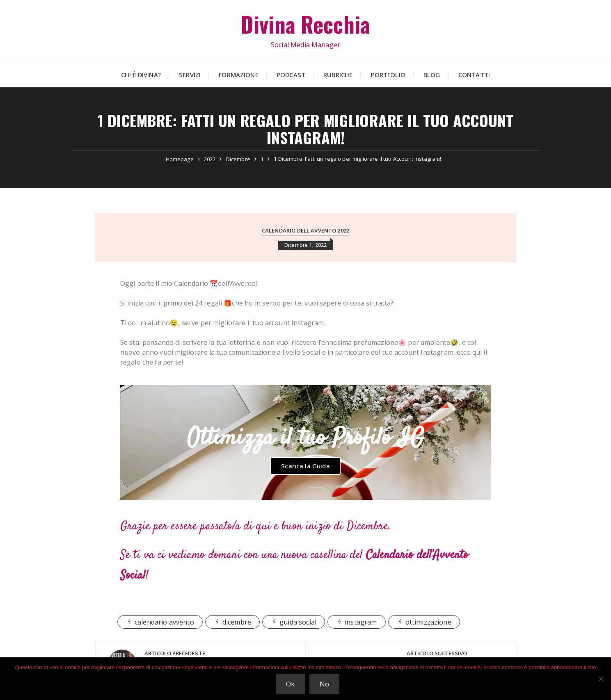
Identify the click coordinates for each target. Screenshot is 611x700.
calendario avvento (164, 622)
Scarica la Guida (305, 466)
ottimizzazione (428, 622)
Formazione (239, 75)
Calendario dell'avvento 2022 (305, 230)
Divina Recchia (305, 24)
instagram (361, 622)
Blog (432, 75)
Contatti (474, 75)
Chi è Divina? (141, 75)
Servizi (190, 75)
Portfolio (388, 75)
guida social (298, 622)
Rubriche (338, 75)
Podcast (291, 75)
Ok (290, 684)
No (324, 684)
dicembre (237, 622)
